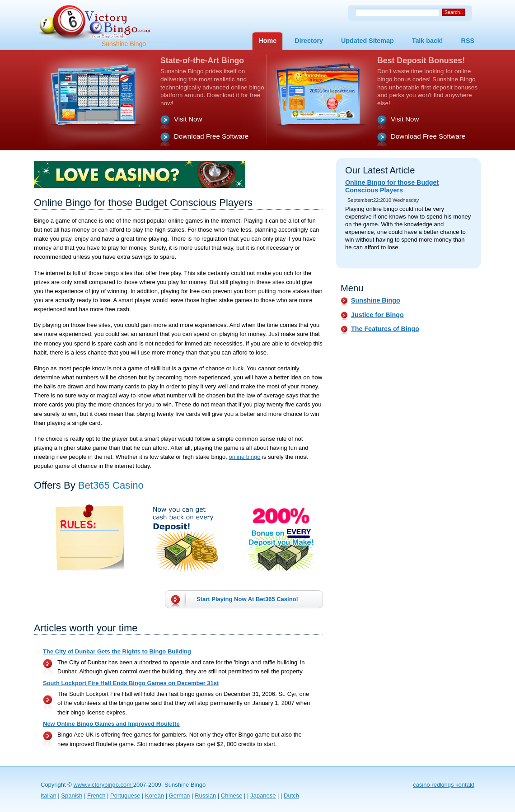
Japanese (263, 796)
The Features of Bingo (385, 329)
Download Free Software (211, 136)
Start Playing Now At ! (247, 599)
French (96, 796)
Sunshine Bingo (376, 300)
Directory (309, 41)
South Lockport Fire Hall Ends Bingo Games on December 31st (131, 683)
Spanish (72, 796)
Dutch (291, 796)
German (180, 796)
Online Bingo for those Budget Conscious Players (392, 186)
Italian (49, 796)
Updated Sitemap (368, 41)
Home (267, 41)
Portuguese (125, 796)
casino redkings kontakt (444, 785)
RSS (468, 41)
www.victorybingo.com (103, 785)
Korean (154, 796)
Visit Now (188, 119)
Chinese (232, 796)
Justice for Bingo (377, 315)
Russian (205, 796)
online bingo (244, 457)
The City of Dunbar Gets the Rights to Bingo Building (117, 651)
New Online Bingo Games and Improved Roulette (111, 724)
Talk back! (428, 41)
